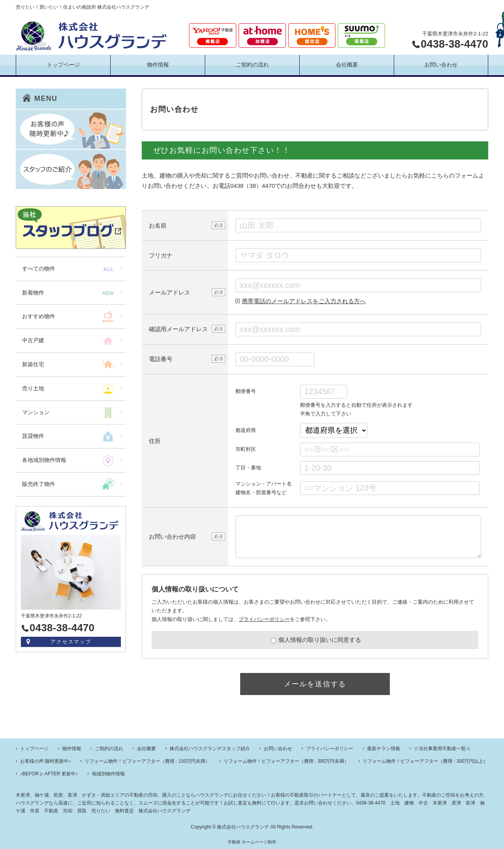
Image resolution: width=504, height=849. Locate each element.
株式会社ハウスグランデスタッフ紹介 (210, 749)
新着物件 (33, 293)
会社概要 (347, 65)
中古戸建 (33, 340)
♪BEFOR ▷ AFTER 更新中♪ (49, 774)
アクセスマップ (71, 642)
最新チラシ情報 (384, 749)
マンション (36, 412)
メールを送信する (315, 684)
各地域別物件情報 (44, 460)
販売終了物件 (39, 484)
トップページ (63, 65)
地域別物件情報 (108, 774)
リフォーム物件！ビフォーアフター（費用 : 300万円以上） (425, 761)
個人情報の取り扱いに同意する (316, 640)
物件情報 (158, 65)
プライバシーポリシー (264, 619)
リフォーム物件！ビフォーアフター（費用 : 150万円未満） (147, 761)
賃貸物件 (33, 436)
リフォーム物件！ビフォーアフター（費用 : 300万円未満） (286, 761)
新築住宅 (33, 364)
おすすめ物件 (39, 316)
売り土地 (33, 388)
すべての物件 (39, 269)
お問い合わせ (441, 65)
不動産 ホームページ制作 (252, 842)
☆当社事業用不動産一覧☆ (442, 749)
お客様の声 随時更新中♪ (45, 761)
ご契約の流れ (252, 65)
